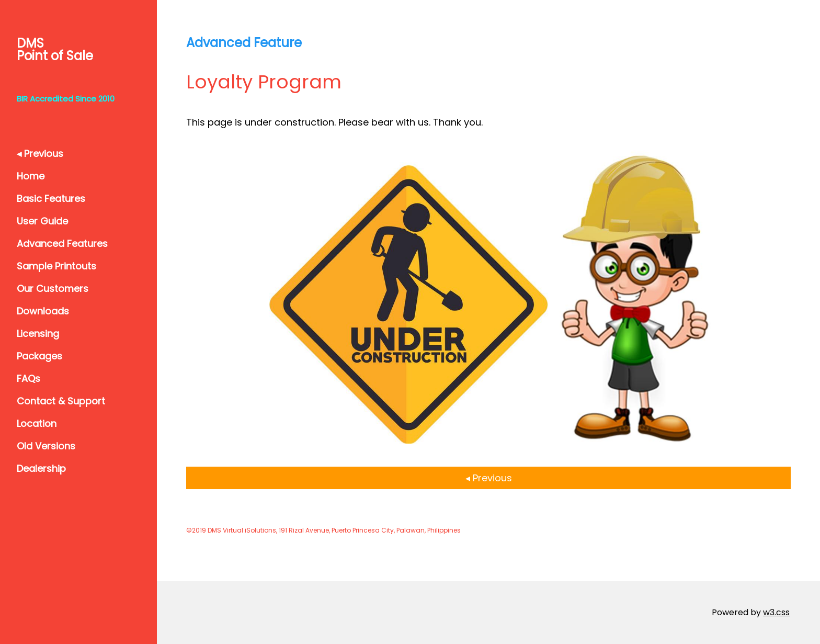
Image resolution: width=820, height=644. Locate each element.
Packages (39, 356)
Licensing (38, 334)
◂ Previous (40, 154)
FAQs (29, 379)
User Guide (42, 221)
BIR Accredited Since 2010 (66, 99)
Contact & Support (61, 401)
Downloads (43, 311)
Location (37, 423)
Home (31, 176)
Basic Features (51, 199)
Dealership (41, 468)
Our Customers (53, 289)
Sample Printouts (56, 266)
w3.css (776, 612)
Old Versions (46, 446)
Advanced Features (62, 244)
